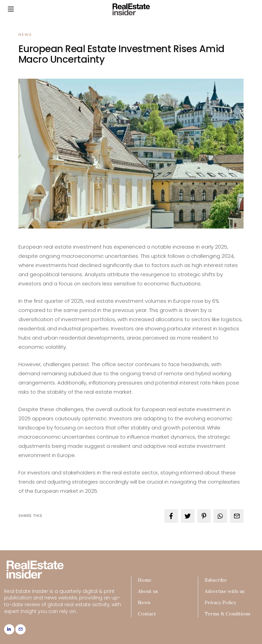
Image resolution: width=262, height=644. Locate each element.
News (25, 34)
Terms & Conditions (228, 614)
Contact (147, 614)
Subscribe (216, 580)
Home (145, 580)
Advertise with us (225, 591)
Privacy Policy (220, 602)
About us (148, 591)
